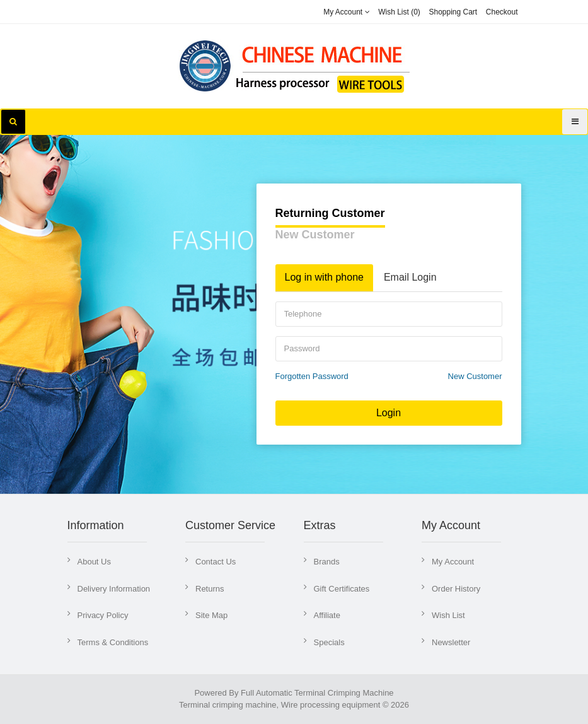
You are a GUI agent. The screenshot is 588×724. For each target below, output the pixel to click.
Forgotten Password (312, 376)
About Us (94, 562)
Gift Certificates (342, 589)
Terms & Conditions (113, 642)
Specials (329, 642)
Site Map (211, 615)
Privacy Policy (103, 615)
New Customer (315, 235)
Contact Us (216, 562)
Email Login (410, 277)
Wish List (448, 615)
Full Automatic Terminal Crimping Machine (317, 693)
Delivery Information (114, 589)
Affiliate (327, 615)
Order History (456, 589)
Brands (327, 562)
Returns (210, 589)
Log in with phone (324, 277)
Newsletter (451, 642)
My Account (453, 562)
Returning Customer (330, 213)
